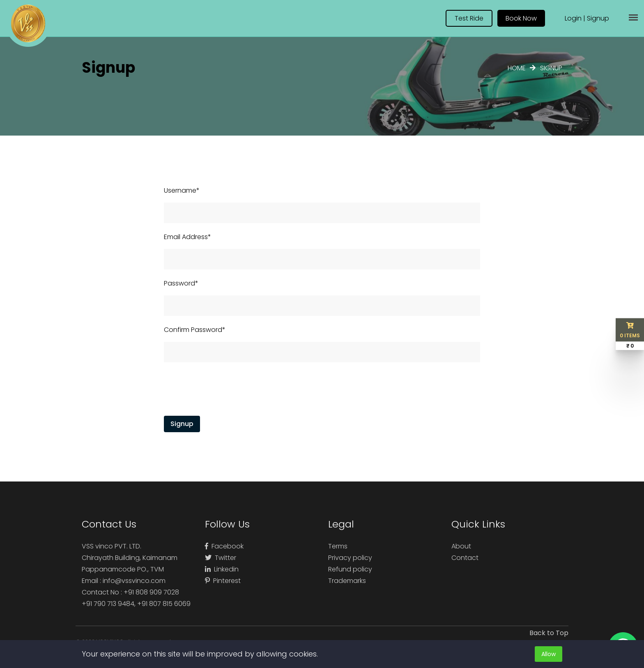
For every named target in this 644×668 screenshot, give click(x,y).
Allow (549, 654)
